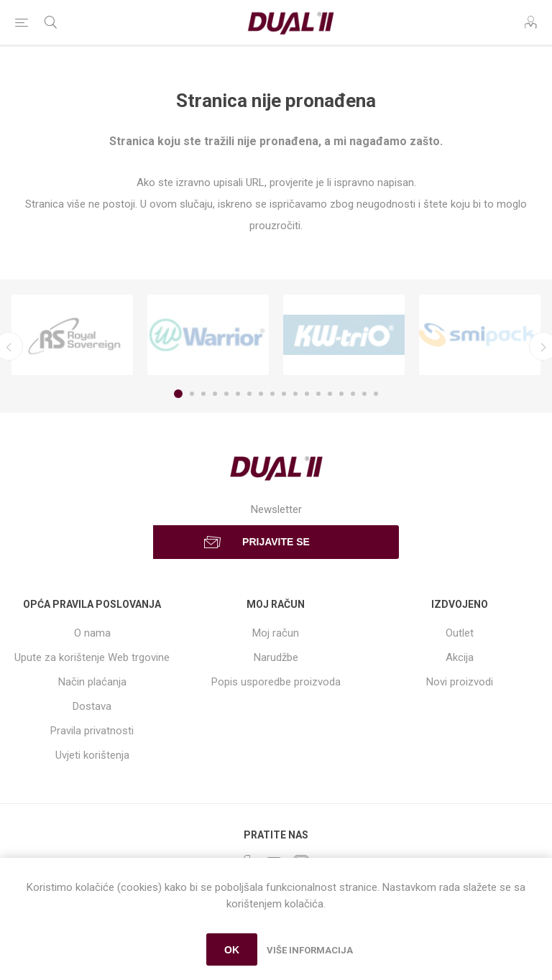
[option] (72, 335)
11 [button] (295, 394)
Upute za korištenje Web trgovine (92, 657)
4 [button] (215, 394)
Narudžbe (276, 657)
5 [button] (226, 394)
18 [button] (376, 394)
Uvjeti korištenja (92, 755)
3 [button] (203, 394)
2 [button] (192, 394)
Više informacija (310, 950)
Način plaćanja (92, 682)
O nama (92, 633)
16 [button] (353, 394)
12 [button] (307, 394)
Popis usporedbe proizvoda (276, 682)
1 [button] (178, 394)
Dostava (92, 706)
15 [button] (341, 394)
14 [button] (330, 394)
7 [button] (249, 394)
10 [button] (284, 394)
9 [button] (272, 394)
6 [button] (238, 394)
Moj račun (276, 633)
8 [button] (261, 394)
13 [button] (318, 394)
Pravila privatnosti (92, 731)
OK (232, 950)
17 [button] (364, 394)
